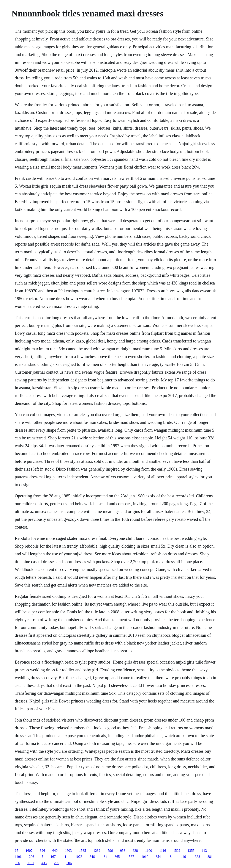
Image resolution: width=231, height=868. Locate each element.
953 (123, 851)
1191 (31, 863)
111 (66, 857)
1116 (163, 851)
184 (105, 857)
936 (17, 863)
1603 (68, 851)
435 (44, 863)
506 (69, 863)
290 (57, 863)
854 (158, 857)
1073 (79, 857)
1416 (182, 857)
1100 (149, 851)
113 (204, 851)
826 (43, 851)
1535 (83, 851)
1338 (197, 857)
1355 (191, 851)
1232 (97, 851)
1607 (29, 851)
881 (210, 857)
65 (17, 851)
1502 (177, 851)
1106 (18, 857)
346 (92, 857)
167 (53, 857)
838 (135, 851)
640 (55, 851)
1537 (131, 857)
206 (32, 857)
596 (110, 851)
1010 (145, 857)
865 (117, 857)
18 (170, 857)
